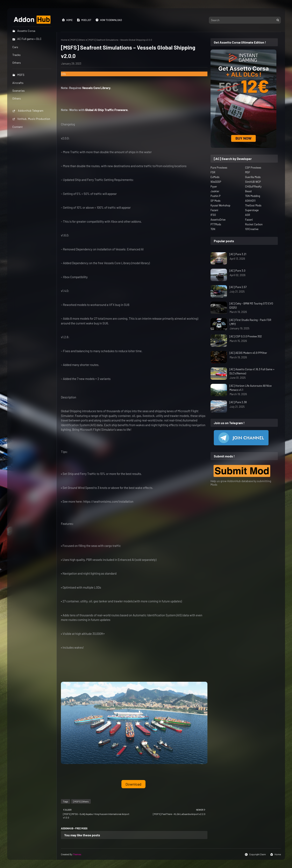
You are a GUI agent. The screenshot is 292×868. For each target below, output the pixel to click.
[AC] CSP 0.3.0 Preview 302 (246, 336)
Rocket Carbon (254, 224)
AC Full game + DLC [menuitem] (27, 39)
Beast (248, 191)
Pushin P (216, 196)
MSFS (18, 75)
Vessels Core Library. (97, 88)
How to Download (109, 20)
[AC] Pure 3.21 (238, 254)
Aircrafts (18, 83)
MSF (248, 172)
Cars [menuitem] (15, 47)
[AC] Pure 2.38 (238, 402)
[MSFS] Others (77, 40)
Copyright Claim (255, 854)
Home (67, 20)
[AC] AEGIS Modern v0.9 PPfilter (248, 353)
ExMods (215, 177)
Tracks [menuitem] (16, 55)
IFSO (213, 215)
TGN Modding (253, 196)
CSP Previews (253, 168)
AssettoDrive (218, 220)
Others (17, 98)
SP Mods (215, 201)
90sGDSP (216, 182)
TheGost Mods (253, 205)
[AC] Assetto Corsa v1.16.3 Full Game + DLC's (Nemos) (252, 371)
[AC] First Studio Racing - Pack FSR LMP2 (250, 322)
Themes (77, 854)
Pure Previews (219, 168)
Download (133, 784)
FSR (213, 172)
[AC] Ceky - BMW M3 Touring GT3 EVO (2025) (251, 306)
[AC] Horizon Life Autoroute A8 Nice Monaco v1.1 (251, 388)
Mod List (84, 20)
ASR (248, 215)
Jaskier (215, 191)
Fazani (214, 210)
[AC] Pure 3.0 (237, 271)
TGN (213, 229)
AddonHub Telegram (28, 111)
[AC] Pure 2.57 (238, 287)
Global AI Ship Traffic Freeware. (107, 110)
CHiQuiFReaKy (253, 186)
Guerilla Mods (253, 177)
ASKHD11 (250, 201)
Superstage (252, 210)
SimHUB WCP (253, 182)
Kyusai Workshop (220, 205)
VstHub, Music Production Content (31, 123)
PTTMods (216, 224)
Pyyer (214, 186)
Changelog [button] (68, 124)
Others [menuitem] (17, 63)
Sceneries (19, 91)
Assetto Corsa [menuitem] (24, 31)
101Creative (252, 229)
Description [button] (69, 397)
